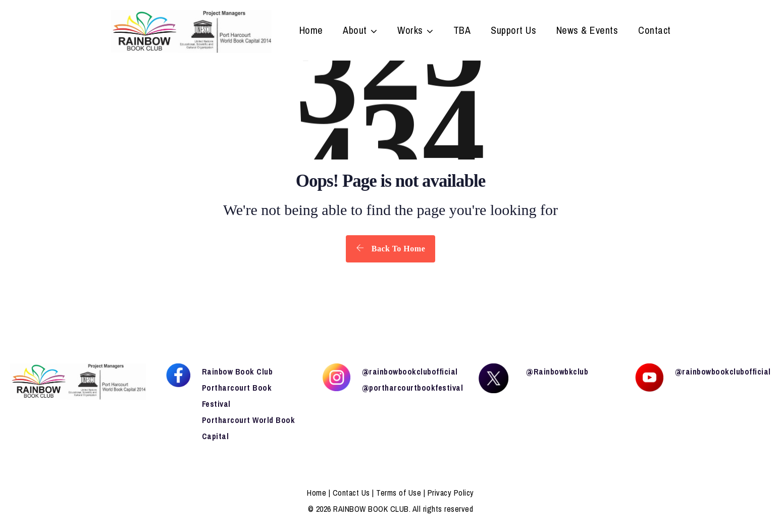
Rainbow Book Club (238, 371)
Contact (655, 31)
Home (311, 31)
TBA (462, 31)
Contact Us (351, 493)
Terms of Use (399, 493)
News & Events (587, 31)
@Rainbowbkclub (557, 371)
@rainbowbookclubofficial (410, 371)
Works (410, 31)
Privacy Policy (451, 493)
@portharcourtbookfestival (413, 388)
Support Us (513, 31)
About (355, 31)
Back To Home (390, 248)
